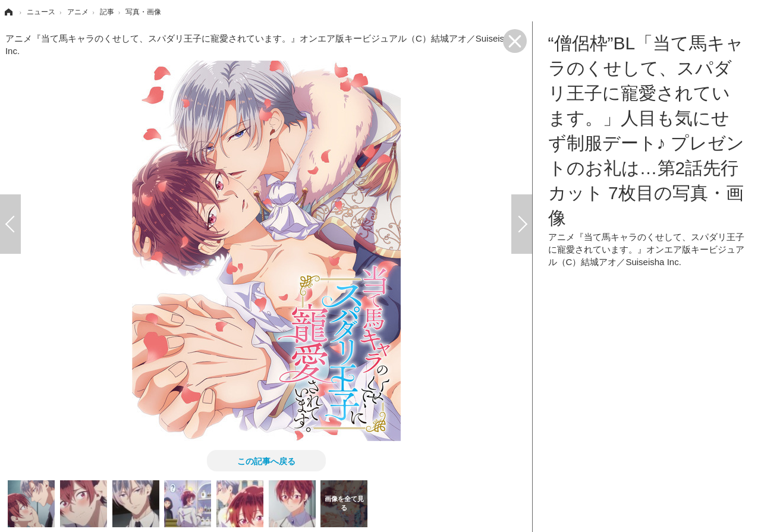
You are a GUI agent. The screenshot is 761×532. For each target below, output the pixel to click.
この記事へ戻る (266, 461)
